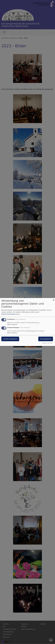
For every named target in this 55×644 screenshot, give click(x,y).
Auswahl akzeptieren (10, 339)
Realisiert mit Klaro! (48, 343)
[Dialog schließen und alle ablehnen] (54, 299)
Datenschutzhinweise (9, 314)
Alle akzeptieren (46, 339)
